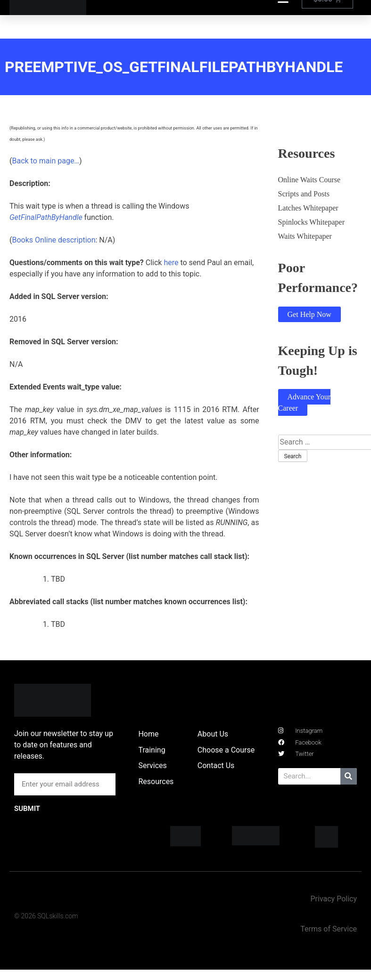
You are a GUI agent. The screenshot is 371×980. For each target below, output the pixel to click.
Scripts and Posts (304, 194)
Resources (156, 782)
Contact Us (216, 765)
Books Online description (54, 240)
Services (152, 765)
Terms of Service (329, 929)
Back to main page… (45, 161)
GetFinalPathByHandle (46, 217)
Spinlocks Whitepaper (311, 222)
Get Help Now (309, 314)
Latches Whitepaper (308, 208)
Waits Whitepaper (305, 236)
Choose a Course (226, 750)
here (171, 263)
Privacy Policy (334, 899)
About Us (213, 734)
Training (152, 750)
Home (148, 734)
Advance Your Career (305, 402)
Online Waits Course (309, 180)
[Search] (349, 776)
